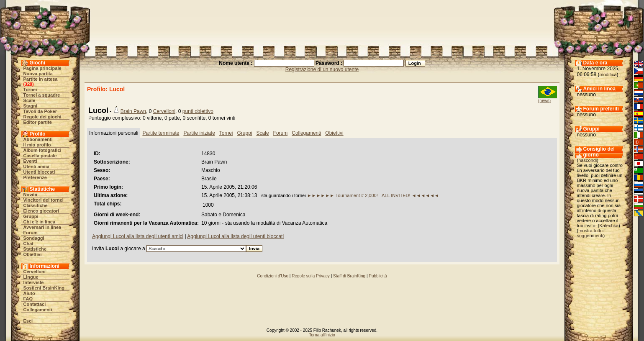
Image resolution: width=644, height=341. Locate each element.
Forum (31, 233)
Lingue (31, 277)
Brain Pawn (133, 111)
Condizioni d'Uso (273, 276)
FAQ (28, 299)
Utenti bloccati (39, 172)
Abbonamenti (38, 139)
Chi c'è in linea (40, 222)
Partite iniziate (199, 133)
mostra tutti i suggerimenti (590, 233)
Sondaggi (34, 238)
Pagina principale (42, 68)
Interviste (34, 282)
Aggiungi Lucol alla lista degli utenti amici (138, 236)
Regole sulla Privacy (311, 276)
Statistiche (35, 249)
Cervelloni (35, 272)
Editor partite (38, 122)
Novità (31, 195)
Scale (30, 100)
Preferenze (35, 177)
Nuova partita (38, 74)
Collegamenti (38, 310)
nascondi (588, 160)
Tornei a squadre (42, 95)
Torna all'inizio (322, 335)
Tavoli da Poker (40, 111)
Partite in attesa (41, 79)
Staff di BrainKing (349, 276)
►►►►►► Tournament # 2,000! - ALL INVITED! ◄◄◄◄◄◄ (373, 195)
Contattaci (35, 304)
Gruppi (31, 216)
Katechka (609, 226)
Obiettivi (33, 254)
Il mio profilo (37, 145)
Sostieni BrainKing (44, 288)
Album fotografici (42, 150)
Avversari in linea (42, 227)
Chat (28, 244)
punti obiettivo (198, 111)
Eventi (30, 161)
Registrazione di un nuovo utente (322, 69)
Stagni (31, 106)
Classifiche (36, 205)
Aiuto (29, 293)
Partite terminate (161, 133)
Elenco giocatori (41, 211)
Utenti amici (36, 167)
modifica (608, 74)
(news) (544, 101)
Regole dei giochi (42, 117)
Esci (28, 321)
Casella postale (40, 156)
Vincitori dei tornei (44, 200)
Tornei (30, 90)
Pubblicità (378, 276)
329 (28, 84)
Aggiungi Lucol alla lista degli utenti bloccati (235, 236)
